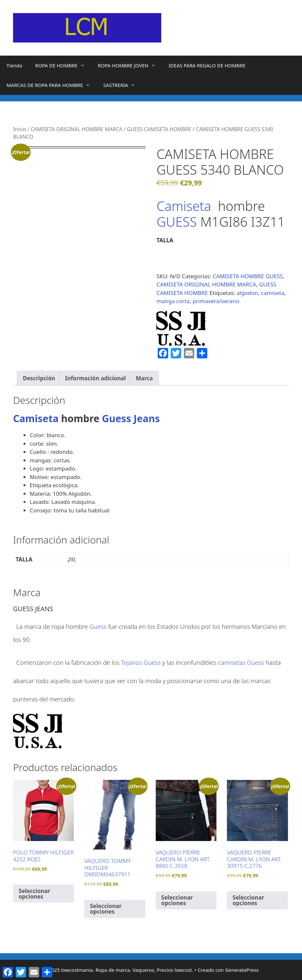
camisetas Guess (241, 662)
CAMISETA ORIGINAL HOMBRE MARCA (77, 129)
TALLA (165, 240)
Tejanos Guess (141, 662)
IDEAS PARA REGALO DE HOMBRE (207, 65)
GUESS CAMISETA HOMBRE (159, 129)
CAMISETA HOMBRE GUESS (248, 276)
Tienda (14, 65)
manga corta (173, 301)
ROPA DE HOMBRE (63, 65)
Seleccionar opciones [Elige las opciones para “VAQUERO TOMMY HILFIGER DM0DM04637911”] (106, 909)
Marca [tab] (144, 378)
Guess (98, 626)
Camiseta (184, 206)
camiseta (273, 293)
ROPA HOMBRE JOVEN (130, 65)
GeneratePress (242, 970)
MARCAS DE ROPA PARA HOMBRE (52, 85)
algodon (247, 293)
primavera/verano (216, 301)
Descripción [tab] (39, 378)
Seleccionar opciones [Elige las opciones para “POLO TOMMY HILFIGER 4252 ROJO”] (34, 894)
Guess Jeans (131, 418)
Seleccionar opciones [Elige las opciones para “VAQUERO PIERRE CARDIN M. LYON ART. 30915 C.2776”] (248, 900)
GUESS (178, 222)
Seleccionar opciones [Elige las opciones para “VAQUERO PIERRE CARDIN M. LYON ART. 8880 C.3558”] (177, 900)
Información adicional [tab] (95, 378)
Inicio (20, 129)
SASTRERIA (122, 85)
